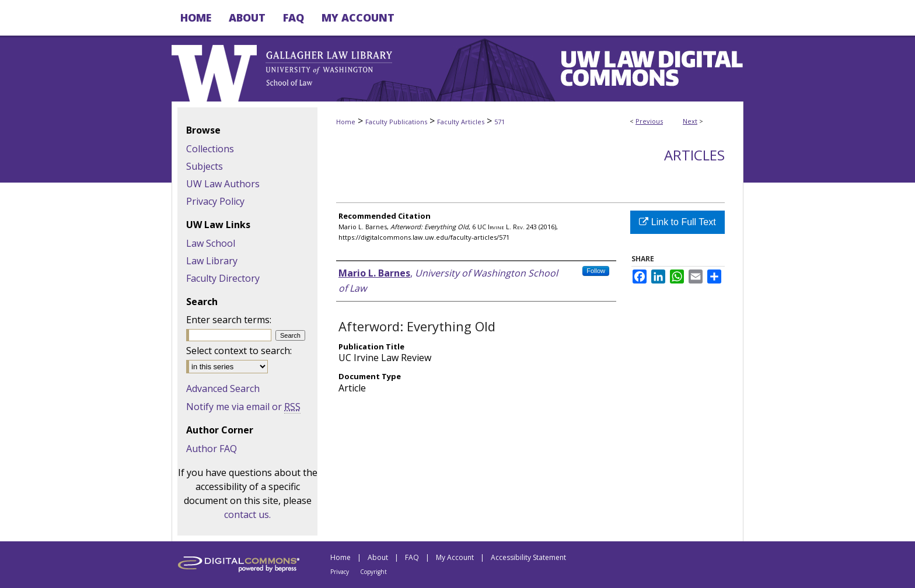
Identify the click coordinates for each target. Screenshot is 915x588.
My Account (455, 557)
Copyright (373, 572)
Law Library (212, 261)
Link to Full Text (677, 222)
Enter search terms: (229, 320)
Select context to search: (239, 351)
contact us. (247, 514)
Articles (694, 155)
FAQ (412, 557)
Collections (210, 149)
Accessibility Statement (528, 557)
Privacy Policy (215, 201)
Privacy (340, 572)
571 (500, 122)
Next (690, 121)
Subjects (205, 166)
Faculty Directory (223, 278)
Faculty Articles (461, 122)
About (378, 557)
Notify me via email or (243, 407)
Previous (649, 121)
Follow (596, 271)
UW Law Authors (223, 184)
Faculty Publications (396, 122)
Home (346, 122)
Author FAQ (212, 449)
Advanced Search (223, 388)
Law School (211, 243)
